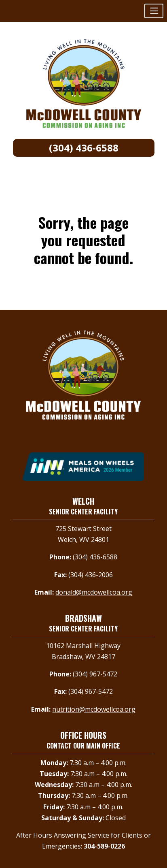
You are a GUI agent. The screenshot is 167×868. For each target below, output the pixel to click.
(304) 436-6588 (84, 148)
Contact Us (83, 440)
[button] (154, 11)
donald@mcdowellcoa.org (94, 592)
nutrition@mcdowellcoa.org (94, 709)
